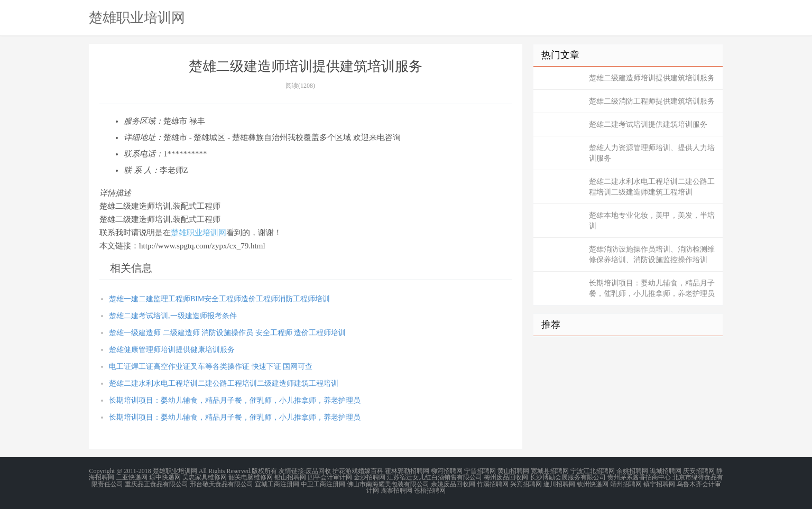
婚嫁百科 (371, 471)
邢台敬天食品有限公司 (222, 484)
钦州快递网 (593, 484)
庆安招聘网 (699, 471)
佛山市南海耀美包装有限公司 (388, 484)
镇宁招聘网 (659, 484)
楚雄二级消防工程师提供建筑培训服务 (652, 101)
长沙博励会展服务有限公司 (568, 477)
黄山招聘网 (513, 471)
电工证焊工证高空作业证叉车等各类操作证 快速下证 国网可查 (211, 367)
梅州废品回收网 (506, 477)
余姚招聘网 (632, 471)
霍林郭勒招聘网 (407, 471)
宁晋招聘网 (480, 471)
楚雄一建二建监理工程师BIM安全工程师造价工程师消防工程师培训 (219, 299)
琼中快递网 (165, 477)
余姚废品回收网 (453, 484)
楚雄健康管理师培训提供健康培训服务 (172, 350)
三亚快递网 (132, 477)
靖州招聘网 (626, 484)
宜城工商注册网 (277, 484)
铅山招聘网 (290, 477)
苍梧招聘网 (430, 490)
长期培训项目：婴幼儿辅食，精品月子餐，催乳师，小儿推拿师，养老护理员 (235, 400)
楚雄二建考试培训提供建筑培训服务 (648, 124)
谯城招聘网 (666, 471)
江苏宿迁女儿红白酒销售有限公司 (435, 477)
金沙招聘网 (370, 477)
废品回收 (318, 471)
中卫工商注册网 (323, 484)
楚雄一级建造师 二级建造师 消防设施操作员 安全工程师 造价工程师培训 (227, 333)
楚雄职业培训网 (137, 17)
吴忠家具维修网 (205, 477)
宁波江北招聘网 (593, 471)
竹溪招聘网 (493, 484)
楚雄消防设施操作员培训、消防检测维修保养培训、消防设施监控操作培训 (652, 254)
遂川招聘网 (559, 484)
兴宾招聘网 (526, 484)
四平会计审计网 (330, 477)
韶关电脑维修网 (251, 477)
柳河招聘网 (447, 471)
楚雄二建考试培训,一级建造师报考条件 (173, 316)
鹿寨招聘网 (396, 490)
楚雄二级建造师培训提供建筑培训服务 (652, 78)
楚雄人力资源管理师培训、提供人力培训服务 (652, 153)
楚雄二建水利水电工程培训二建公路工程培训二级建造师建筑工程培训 (224, 383)
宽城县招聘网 (550, 471)
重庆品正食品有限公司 (156, 484)
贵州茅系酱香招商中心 (639, 477)
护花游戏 (345, 471)
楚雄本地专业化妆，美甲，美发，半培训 (652, 221)
